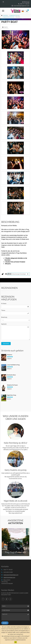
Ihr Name (4, 304)
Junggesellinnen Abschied (8, 17)
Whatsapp (27, 2)
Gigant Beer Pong (11, 395)
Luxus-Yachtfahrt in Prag (13, 365)
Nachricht (4, 324)
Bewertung (4, 317)
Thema (3, 310)
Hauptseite (5, 15)
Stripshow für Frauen (12, 385)
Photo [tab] (5, 27)
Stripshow (10, 355)
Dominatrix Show (11, 375)
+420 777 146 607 (25, 4)
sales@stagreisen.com (9, 577)
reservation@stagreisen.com (22, 6)
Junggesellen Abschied (14, 15)
